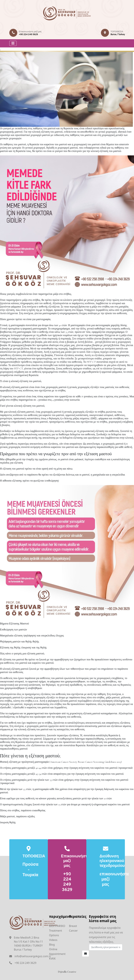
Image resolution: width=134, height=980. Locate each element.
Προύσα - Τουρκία (29, 870)
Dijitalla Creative (67, 972)
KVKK (52, 959)
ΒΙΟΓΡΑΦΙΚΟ (57, 926)
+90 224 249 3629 (28, 35)
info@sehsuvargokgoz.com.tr (33, 956)
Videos (53, 940)
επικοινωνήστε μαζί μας (106, 880)
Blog (52, 945)
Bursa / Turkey (118, 35)
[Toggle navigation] (13, 43)
